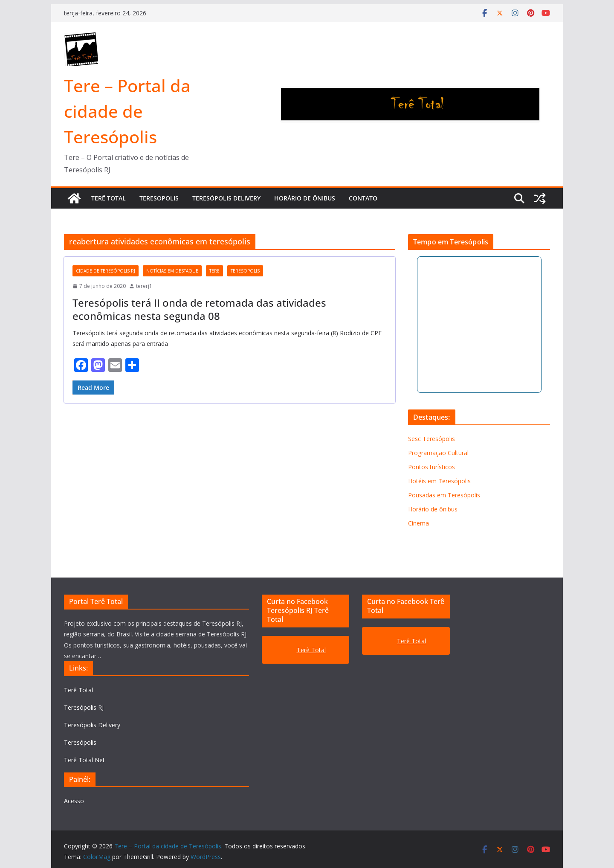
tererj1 (144, 286)
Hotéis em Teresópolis (439, 481)
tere (214, 271)
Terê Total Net (84, 760)
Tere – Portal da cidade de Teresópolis (127, 111)
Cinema (419, 523)
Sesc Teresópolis (432, 439)
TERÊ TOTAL (109, 198)
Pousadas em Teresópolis (444, 495)
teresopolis (245, 271)
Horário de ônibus (305, 198)
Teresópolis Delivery (92, 725)
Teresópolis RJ (84, 707)
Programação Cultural (438, 453)
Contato (363, 198)
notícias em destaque (172, 271)
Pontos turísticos (432, 467)
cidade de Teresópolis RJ (106, 271)
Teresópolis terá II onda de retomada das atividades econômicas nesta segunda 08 (199, 309)
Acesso (74, 801)
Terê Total (78, 690)
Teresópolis (80, 742)
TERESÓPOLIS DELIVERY (226, 198)
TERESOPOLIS (159, 198)
